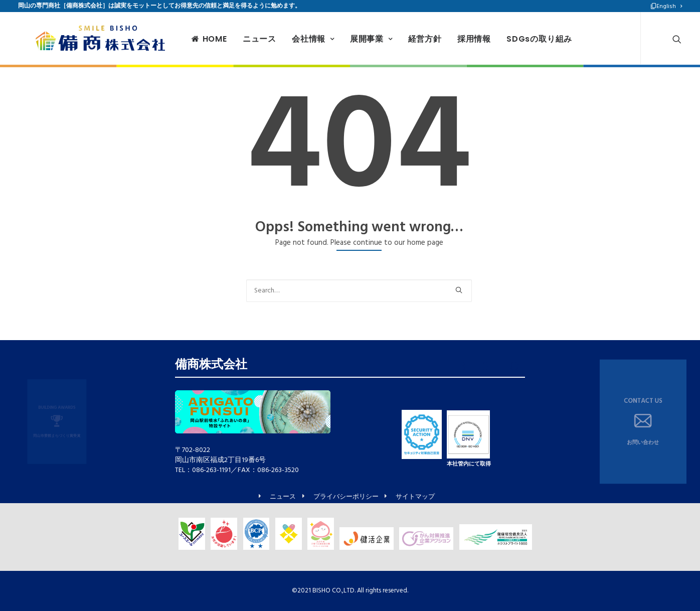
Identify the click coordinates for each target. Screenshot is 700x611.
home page (425, 243)
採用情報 (460, 39)
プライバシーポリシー (346, 497)
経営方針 (410, 39)
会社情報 (299, 39)
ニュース (245, 39)
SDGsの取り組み (525, 39)
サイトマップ (415, 497)
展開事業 (357, 39)
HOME (195, 39)
